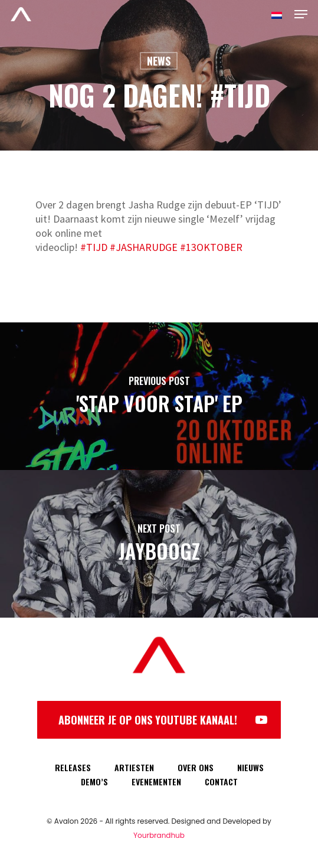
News (159, 61)
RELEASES (73, 767)
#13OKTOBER (211, 247)
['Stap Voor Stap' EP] (159, 396)
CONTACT (221, 781)
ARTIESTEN (134, 767)
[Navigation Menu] (301, 14)
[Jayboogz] (159, 544)
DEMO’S (94, 781)
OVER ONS (196, 767)
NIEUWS (250, 767)
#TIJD (94, 247)
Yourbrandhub (159, 835)
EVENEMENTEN (156, 781)
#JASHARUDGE (145, 247)
